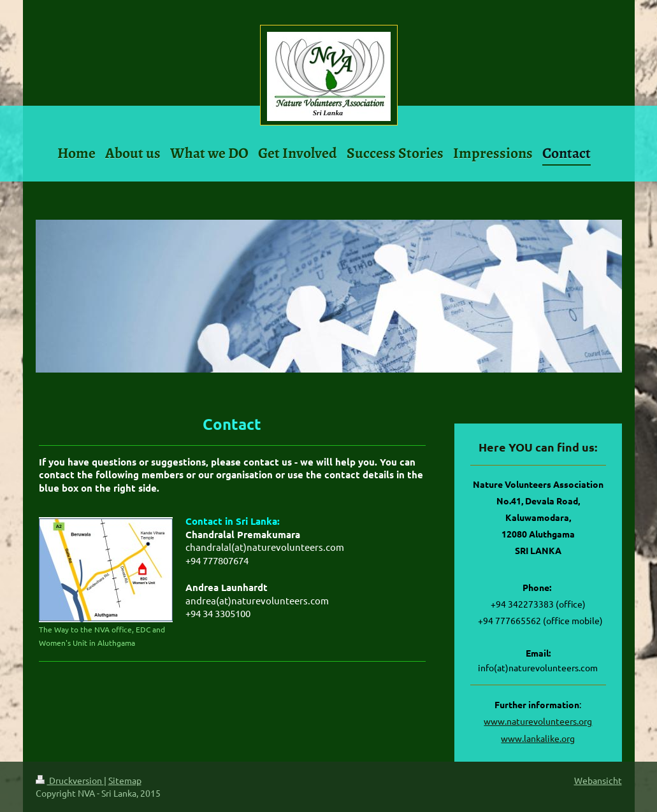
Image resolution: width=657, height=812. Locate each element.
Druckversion (70, 780)
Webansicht (598, 780)
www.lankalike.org (538, 738)
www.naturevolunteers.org (538, 721)
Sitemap (125, 780)
